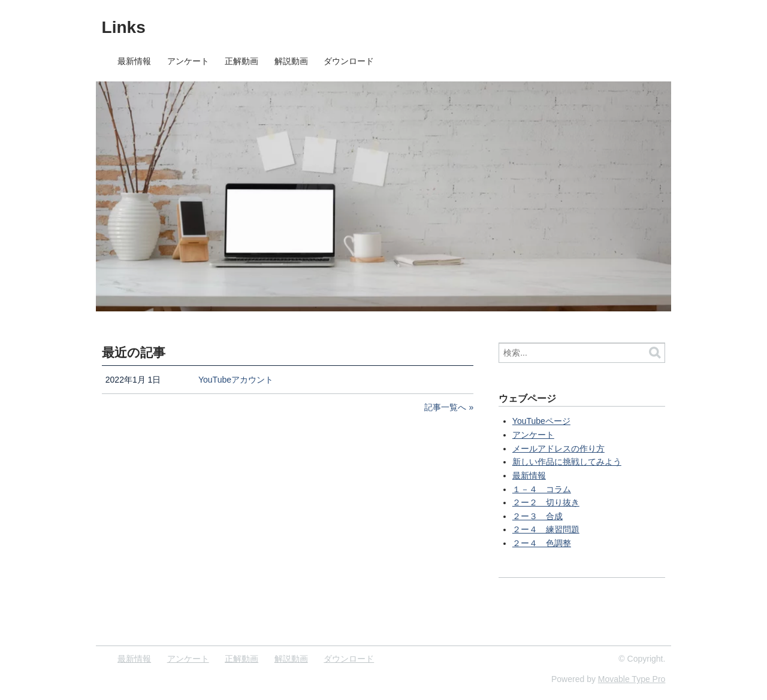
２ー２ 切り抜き (546, 502)
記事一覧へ (445, 407)
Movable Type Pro (632, 679)
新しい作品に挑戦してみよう (567, 462)
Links (124, 27)
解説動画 (291, 61)
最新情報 (134, 61)
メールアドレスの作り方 (558, 449)
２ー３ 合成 (537, 516)
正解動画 (241, 61)
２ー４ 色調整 (542, 543)
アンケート (188, 61)
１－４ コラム (542, 489)
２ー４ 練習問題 (546, 529)
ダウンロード (349, 61)
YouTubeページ (541, 421)
